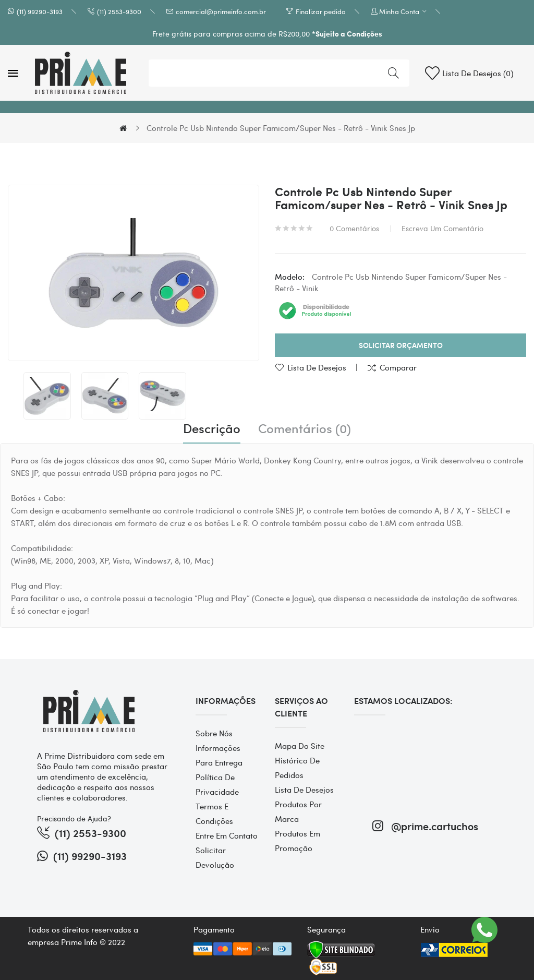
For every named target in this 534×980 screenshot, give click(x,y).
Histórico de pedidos (297, 768)
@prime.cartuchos (425, 826)
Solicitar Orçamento (401, 345)
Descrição (212, 428)
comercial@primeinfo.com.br (221, 11)
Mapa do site (300, 746)
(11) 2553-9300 (119, 11)
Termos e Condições (214, 814)
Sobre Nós (214, 733)
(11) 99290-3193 (40, 11)
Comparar (398, 367)
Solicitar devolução (215, 857)
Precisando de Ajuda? (74, 818)
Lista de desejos (317, 367)
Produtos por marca (298, 811)
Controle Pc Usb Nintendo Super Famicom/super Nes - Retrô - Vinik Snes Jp (281, 128)
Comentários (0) (305, 428)
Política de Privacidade (217, 784)
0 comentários (354, 228)
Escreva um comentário (442, 228)
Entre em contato (227, 835)
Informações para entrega (219, 755)
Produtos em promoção (298, 841)
